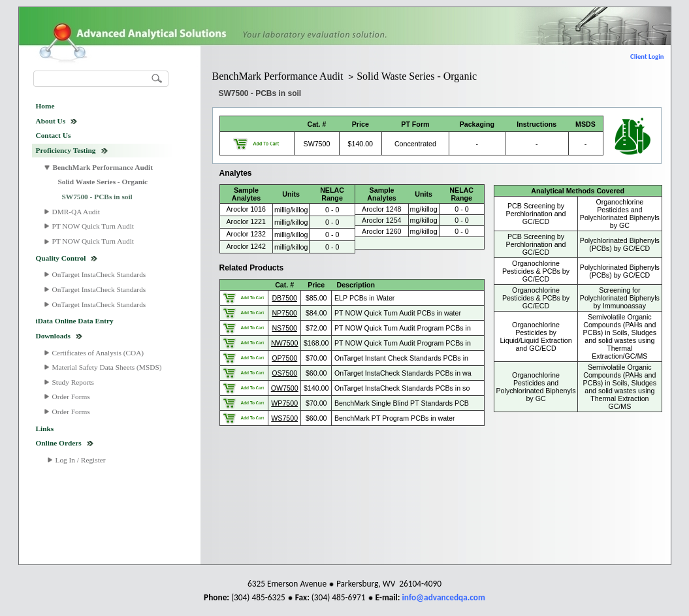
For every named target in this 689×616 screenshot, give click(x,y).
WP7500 (284, 403)
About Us (51, 121)
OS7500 (284, 373)
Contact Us (54, 135)
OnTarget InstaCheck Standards (99, 274)
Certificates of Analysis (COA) (98, 353)
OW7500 (285, 388)
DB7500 (284, 298)
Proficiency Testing (66, 150)
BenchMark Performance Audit (103, 167)
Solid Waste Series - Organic (103, 182)
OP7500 (284, 358)
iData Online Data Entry (75, 321)
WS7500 (284, 418)
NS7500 (284, 328)
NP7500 (284, 313)
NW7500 (284, 343)
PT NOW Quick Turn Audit (93, 226)
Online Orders (59, 443)
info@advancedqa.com (444, 597)
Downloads (54, 336)
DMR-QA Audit (76, 212)
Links (45, 429)
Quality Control (61, 258)
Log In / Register (81, 460)
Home (45, 106)
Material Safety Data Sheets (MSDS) (107, 367)
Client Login (647, 57)
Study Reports (73, 382)
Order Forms (71, 397)
